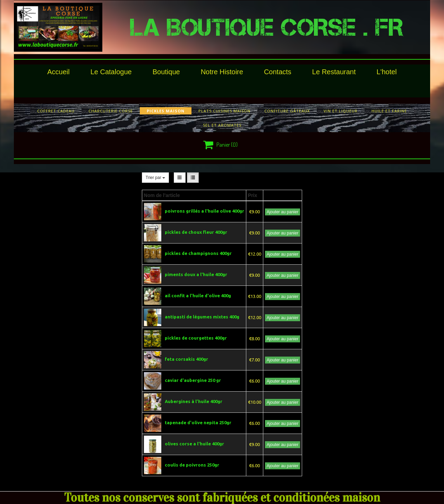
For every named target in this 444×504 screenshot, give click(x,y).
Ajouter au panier (283, 212)
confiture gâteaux (287, 111)
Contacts (278, 72)
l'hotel (386, 72)
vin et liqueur (341, 111)
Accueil (58, 72)
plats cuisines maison (224, 111)
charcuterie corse (111, 111)
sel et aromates (222, 125)
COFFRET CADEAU (56, 111)
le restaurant (334, 72)
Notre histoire (222, 72)
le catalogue (111, 72)
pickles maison (166, 111)
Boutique (166, 72)
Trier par (155, 178)
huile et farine (389, 111)
